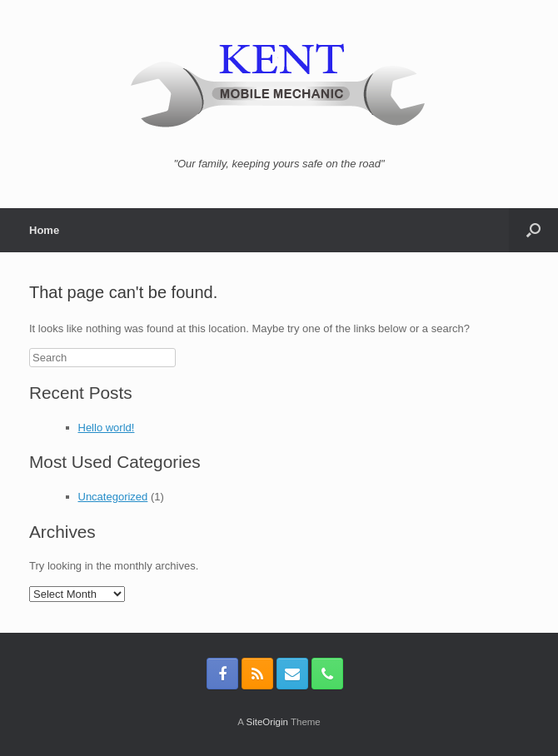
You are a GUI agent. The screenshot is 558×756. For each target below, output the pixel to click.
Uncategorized (113, 497)
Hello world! (107, 428)
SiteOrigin (267, 722)
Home (44, 230)
